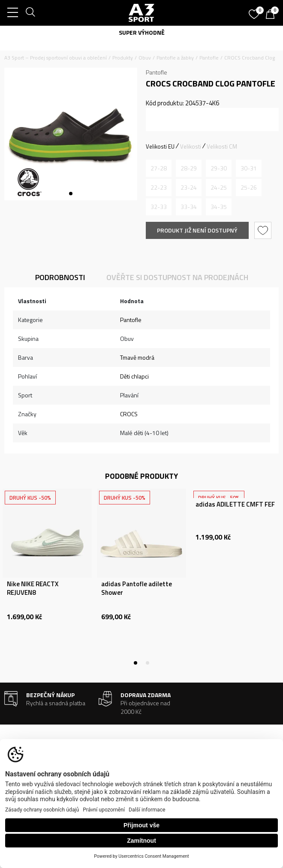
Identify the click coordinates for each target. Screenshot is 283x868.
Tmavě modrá (137, 357)
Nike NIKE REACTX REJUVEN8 (33, 588)
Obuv (145, 58)
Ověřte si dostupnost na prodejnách (177, 277)
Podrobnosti (60, 277)
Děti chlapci (134, 376)
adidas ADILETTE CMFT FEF (235, 504)
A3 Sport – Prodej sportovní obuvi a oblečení (56, 58)
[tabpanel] (71, 134)
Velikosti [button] (191, 146)
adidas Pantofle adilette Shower (137, 588)
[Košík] (272, 15)
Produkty (123, 58)
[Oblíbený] (255, 11)
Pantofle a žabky (175, 58)
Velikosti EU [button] (160, 146)
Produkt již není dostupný (197, 230)
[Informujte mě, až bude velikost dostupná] (159, 168)
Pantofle (209, 58)
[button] (264, 230)
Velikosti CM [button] (222, 146)
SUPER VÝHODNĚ (142, 32)
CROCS (129, 414)
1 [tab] (71, 194)
